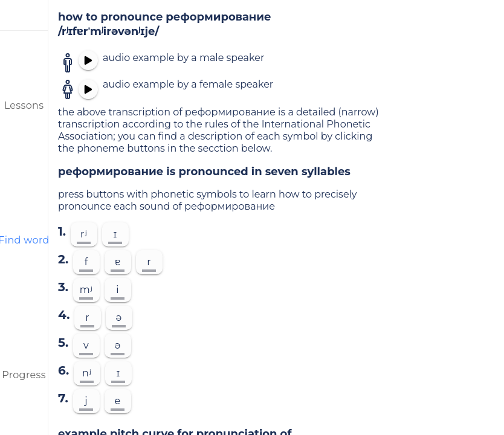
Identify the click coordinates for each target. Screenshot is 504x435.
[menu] (24, 15)
